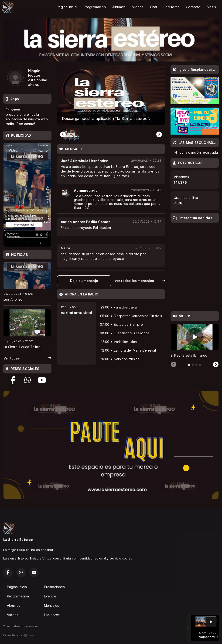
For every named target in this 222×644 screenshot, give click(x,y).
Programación (95, 7)
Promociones (54, 587)
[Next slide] (159, 134)
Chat (154, 7)
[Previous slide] (63, 134)
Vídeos (138, 7)
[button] (72, 134)
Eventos (50, 596)
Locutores (171, 7)
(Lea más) (121, 176)
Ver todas (27, 358)
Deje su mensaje (84, 281)
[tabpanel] (195, 341)
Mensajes (52, 605)
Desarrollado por (19, 635)
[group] (111, 95)
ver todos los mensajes (140, 281)
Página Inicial (67, 7)
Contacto (193, 7)
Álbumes (119, 7)
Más (212, 7)
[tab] (189, 365)
